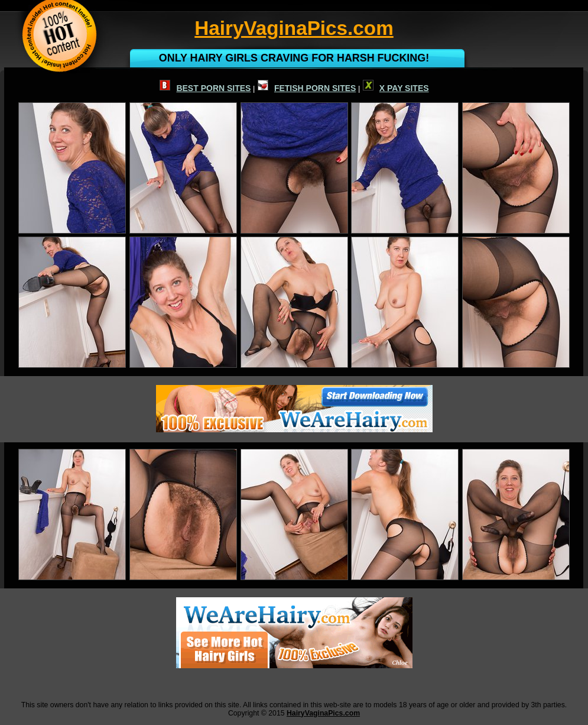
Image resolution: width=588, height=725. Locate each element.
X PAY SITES (396, 88)
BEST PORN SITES (205, 88)
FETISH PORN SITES (307, 88)
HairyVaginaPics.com (323, 713)
